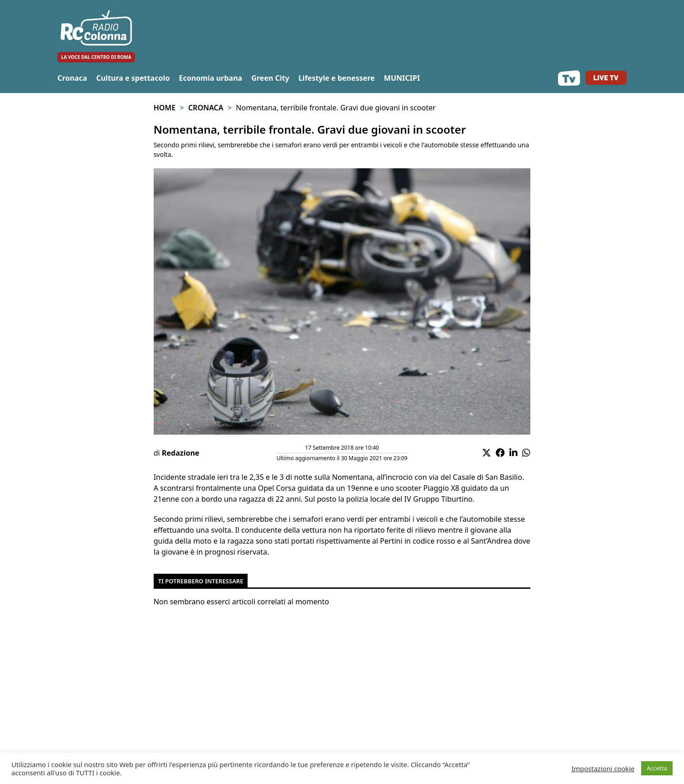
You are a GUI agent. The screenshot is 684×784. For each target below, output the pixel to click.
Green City (270, 78)
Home (165, 108)
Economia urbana (210, 78)
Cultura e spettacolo (133, 78)
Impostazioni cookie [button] (603, 768)
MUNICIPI (402, 78)
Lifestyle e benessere (336, 78)
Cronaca (72, 78)
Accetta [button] (657, 768)
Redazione (181, 453)
